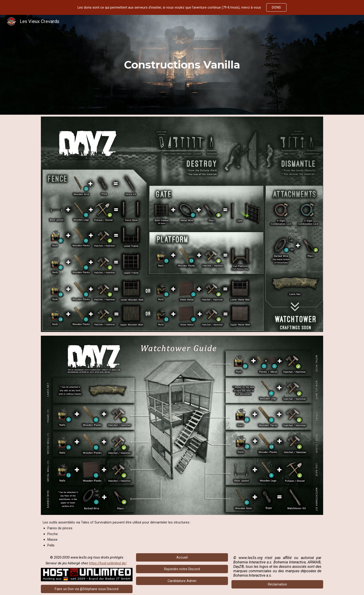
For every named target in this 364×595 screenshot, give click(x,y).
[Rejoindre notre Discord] (182, 569)
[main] (182, 65)
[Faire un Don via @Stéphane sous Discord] (87, 589)
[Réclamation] (277, 584)
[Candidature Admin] (182, 581)
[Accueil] (182, 557)
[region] (182, 7)
